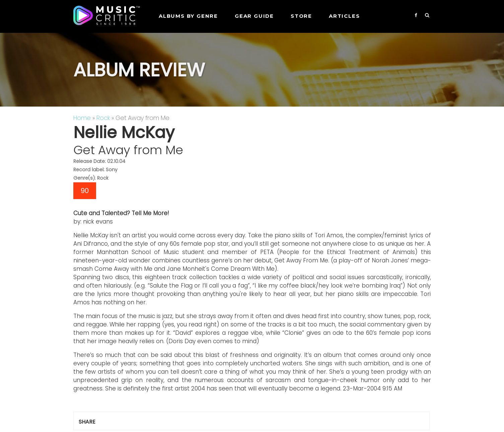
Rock (103, 118)
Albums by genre (188, 16)
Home (82, 118)
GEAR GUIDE (254, 16)
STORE (301, 16)
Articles (344, 16)
